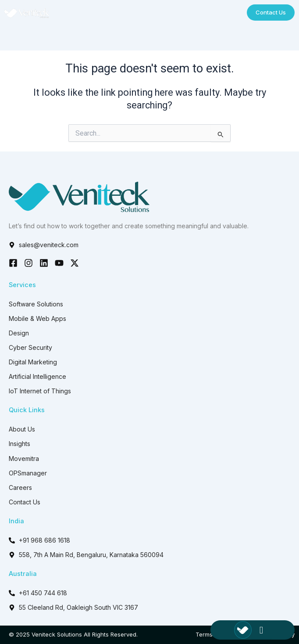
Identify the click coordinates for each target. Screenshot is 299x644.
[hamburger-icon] (262, 630)
